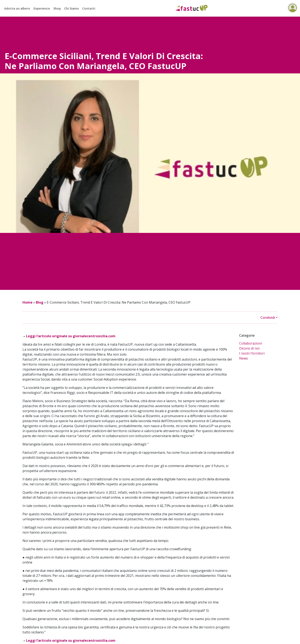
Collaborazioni (251, 343)
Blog (40, 302)
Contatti (89, 8)
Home (27, 302)
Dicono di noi (249, 348)
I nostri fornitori (252, 353)
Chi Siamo (72, 8)
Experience (42, 8)
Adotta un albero (17, 8)
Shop (57, 8)
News (244, 358)
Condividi (268, 318)
